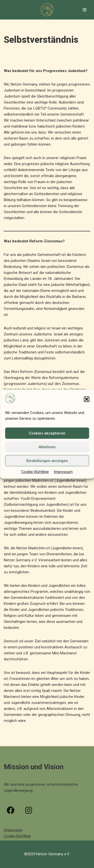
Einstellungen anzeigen (47, 461)
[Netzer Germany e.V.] (47, 10)
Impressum (63, 472)
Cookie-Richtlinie (35, 472)
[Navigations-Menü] (85, 10)
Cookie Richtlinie (17, 836)
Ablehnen (47, 447)
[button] (86, 399)
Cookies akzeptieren (47, 433)
